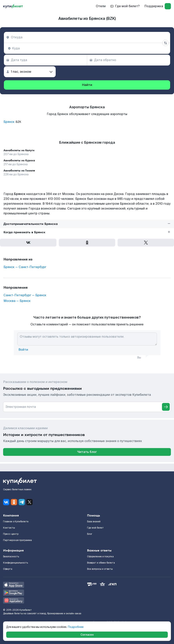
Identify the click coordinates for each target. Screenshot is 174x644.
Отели (101, 6)
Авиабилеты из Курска (19, 160)
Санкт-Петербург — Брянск (25, 295)
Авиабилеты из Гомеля (19, 170)
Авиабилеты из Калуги (19, 150)
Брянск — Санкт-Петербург (25, 267)
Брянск (9, 122)
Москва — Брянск (17, 301)
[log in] (168, 6)
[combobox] (87, 37)
